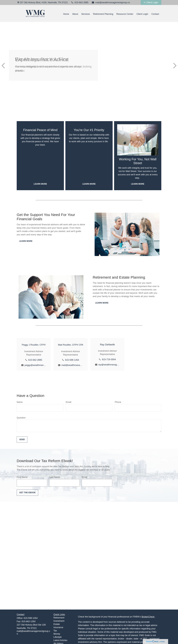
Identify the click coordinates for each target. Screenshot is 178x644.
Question (21, 418)
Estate (57, 624)
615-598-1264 (72, 360)
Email (69, 402)
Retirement (59, 618)
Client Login (151, 2)
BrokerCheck (148, 617)
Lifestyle (58, 637)
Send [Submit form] (22, 439)
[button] (66, 14)
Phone (118, 402)
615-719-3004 (109, 359)
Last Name (55, 477)
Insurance (58, 627)
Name (20, 402)
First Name (22, 477)
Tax (55, 631)
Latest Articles (60, 640)
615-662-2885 (80, 2)
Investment (59, 621)
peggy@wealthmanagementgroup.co (35, 365)
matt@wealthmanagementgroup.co (111, 2)
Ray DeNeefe (107, 345)
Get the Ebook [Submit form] (27, 493)
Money (57, 634)
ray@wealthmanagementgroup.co (109, 365)
